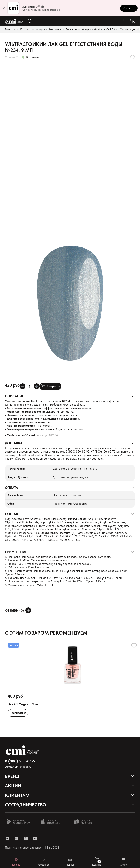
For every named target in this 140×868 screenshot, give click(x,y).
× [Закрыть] (4, 8)
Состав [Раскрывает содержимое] (11, 514)
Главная (10, 29)
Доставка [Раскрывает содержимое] (14, 443)
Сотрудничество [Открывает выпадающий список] (26, 805)
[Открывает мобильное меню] (123, 862)
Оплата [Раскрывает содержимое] (11, 488)
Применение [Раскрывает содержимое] (16, 552)
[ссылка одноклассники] (26, 838)
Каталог (25, 29)
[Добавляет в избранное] (133, 57)
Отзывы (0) (12, 57)
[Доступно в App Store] (52, 822)
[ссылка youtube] (35, 838)
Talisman (71, 29)
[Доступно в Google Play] (18, 822)
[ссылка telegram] (17, 838)
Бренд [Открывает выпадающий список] (12, 776)
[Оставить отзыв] (28, 610)
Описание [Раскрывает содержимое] (14, 396)
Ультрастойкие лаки (48, 29)
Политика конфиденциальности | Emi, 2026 (32, 848)
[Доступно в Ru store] (86, 822)
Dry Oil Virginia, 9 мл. (24, 704)
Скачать (129, 8)
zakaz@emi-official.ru (30, 455)
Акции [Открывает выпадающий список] (13, 786)
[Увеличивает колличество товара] (37, 386)
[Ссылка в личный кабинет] (123, 21)
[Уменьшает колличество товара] (23, 386)
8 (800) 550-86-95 (77, 451)
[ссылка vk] (7, 838)
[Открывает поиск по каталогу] (30, 21)
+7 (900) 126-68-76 (103, 451)
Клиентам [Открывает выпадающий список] (17, 795)
